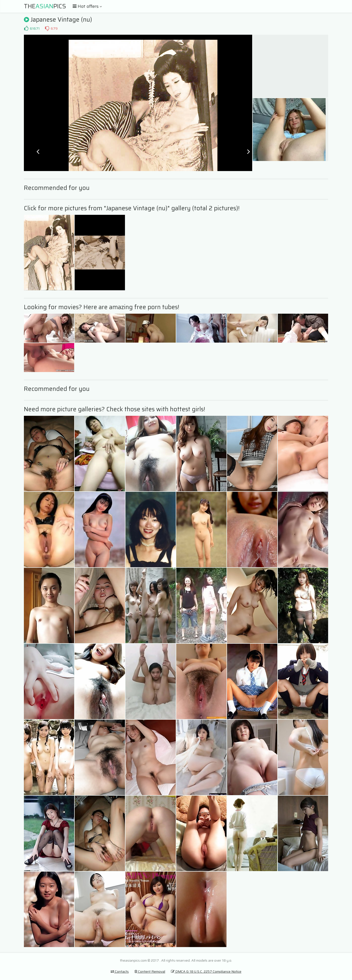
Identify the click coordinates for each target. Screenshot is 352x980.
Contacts (120, 971)
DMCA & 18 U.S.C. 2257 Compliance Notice (206, 971)
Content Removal (150, 971)
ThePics (45, 6)
